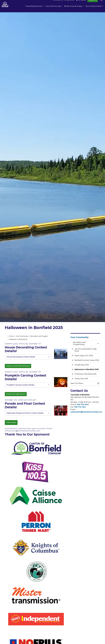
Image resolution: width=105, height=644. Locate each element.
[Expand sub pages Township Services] (43, 9)
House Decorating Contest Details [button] (21, 357)
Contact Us (58, 3)
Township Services (34, 9)
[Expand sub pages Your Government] (102, 9)
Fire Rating (81, 3)
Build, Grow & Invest (73, 9)
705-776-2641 (83, 405)
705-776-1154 (80, 407)
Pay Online (69, 3)
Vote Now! (11, 423)
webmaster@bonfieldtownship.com (86, 412)
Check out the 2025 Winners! (18, 366)
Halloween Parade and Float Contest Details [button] (25, 413)
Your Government (93, 9)
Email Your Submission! (16, 394)
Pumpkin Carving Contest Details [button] (20, 385)
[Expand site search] (101, 3)
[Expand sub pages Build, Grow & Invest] (83, 9)
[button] (61, 354)
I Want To (93, 3)
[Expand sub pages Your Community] (62, 9)
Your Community (53, 9)
